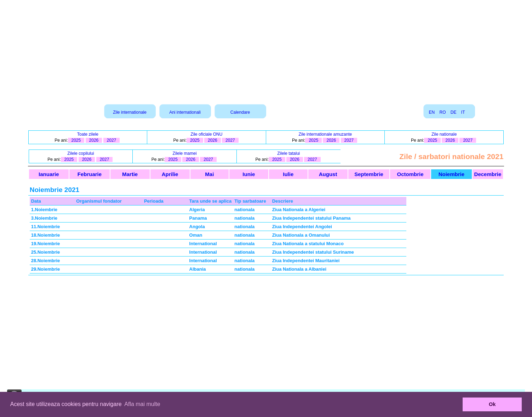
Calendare (240, 112)
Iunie (249, 174)
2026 (94, 140)
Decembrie (488, 174)
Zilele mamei (185, 153)
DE (454, 112)
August (328, 174)
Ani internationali (185, 112)
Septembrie (369, 174)
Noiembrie (451, 174)
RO (442, 112)
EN (432, 112)
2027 (112, 140)
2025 (76, 140)
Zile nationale (444, 134)
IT (463, 112)
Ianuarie (49, 174)
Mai (209, 174)
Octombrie (410, 174)
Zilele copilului (81, 153)
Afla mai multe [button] (142, 404)
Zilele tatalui (288, 153)
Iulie (288, 174)
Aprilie (170, 174)
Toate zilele (88, 134)
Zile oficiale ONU (206, 134)
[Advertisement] (266, 50)
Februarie (90, 174)
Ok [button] (492, 404)
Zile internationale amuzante (325, 134)
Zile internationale (130, 112)
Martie (130, 174)
